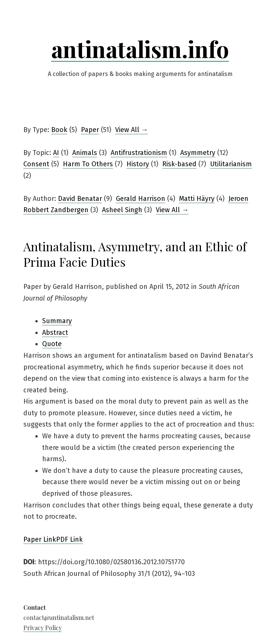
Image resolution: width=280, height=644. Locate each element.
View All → (132, 130)
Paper (90, 130)
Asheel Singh (122, 210)
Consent (36, 164)
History (138, 164)
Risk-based (179, 164)
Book (59, 130)
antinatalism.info (140, 49)
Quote (52, 344)
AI (56, 153)
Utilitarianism (231, 164)
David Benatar (80, 199)
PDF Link (69, 539)
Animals (85, 153)
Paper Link (40, 539)
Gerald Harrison (141, 199)
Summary (57, 321)
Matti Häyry (197, 199)
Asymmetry (198, 153)
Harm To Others (88, 164)
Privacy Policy (43, 628)
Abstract (55, 333)
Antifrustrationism (139, 153)
